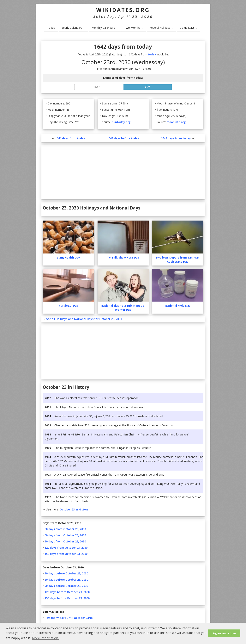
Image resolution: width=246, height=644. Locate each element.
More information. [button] (45, 638)
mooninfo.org (176, 122)
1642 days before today (123, 138)
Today (51, 28)
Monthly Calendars (105, 28)
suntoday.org (121, 122)
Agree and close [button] (224, 633)
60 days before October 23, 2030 (66, 580)
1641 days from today (70, 138)
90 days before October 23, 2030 (66, 586)
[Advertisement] (123, 172)
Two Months (134, 28)
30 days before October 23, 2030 (66, 573)
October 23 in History (74, 509)
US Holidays (188, 28)
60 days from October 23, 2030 (65, 535)
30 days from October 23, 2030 (65, 529)
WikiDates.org (123, 10)
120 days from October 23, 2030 (66, 548)
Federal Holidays (161, 28)
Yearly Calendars (73, 28)
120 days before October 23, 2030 (67, 592)
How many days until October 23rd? (69, 618)
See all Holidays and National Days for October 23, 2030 (84, 319)
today (152, 54)
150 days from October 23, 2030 (66, 554)
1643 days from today (176, 138)
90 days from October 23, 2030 (65, 541)
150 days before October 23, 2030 (67, 598)
